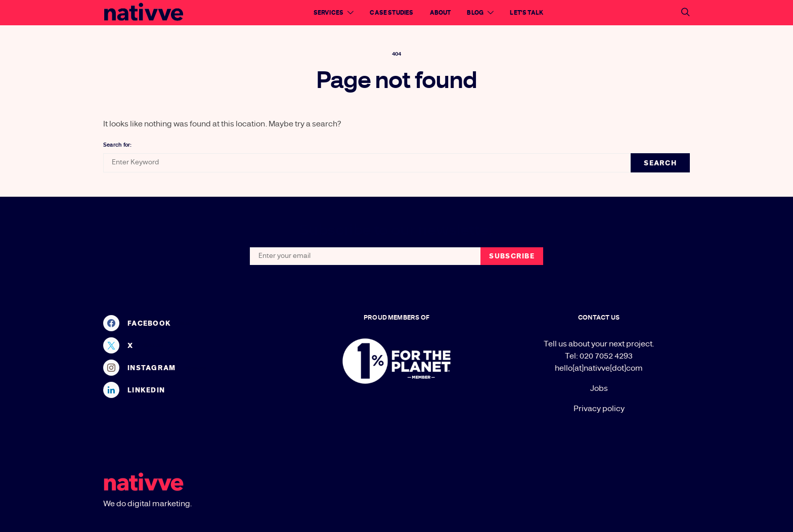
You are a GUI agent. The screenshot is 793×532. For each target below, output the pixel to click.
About (440, 13)
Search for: (117, 145)
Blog (475, 13)
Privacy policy (599, 409)
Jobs (599, 388)
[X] (194, 345)
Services (328, 13)
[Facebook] (194, 323)
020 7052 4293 (606, 356)
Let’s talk (526, 13)
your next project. (623, 344)
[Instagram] (194, 368)
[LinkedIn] (194, 390)
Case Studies (391, 13)
